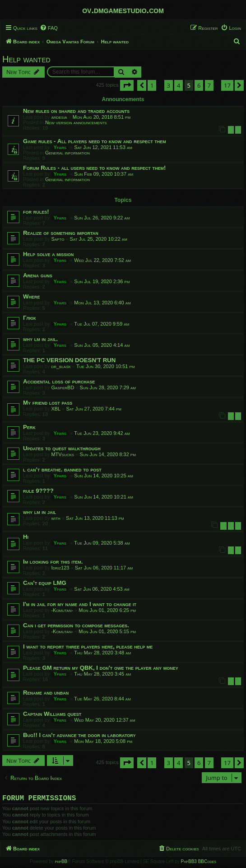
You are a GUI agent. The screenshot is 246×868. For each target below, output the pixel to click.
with (56, 518)
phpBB (61, 863)
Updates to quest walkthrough (62, 448)
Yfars (60, 147)
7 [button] (209, 85)
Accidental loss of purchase (59, 381)
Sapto (58, 239)
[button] (127, 85)
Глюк (30, 318)
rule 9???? (38, 491)
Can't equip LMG (45, 583)
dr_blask (61, 366)
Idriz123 (60, 568)
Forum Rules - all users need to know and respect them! (94, 168)
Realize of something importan (61, 233)
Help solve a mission (48, 254)
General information (67, 153)
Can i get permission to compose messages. (76, 625)
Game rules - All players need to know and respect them (95, 141)
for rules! (36, 212)
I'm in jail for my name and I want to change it (80, 604)
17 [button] (227, 85)
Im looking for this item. (53, 562)
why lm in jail (40, 512)
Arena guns (38, 275)
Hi (26, 537)
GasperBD (63, 387)
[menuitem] (49, 28)
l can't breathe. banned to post (62, 469)
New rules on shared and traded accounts (76, 111)
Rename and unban (46, 693)
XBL (56, 409)
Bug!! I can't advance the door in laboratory (79, 735)
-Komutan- (62, 610)
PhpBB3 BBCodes (199, 863)
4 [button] (179, 85)
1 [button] (152, 85)
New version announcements (76, 122)
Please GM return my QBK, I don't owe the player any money (101, 668)
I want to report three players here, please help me (88, 646)
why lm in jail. (40, 339)
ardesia (59, 117)
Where (31, 296)
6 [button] (199, 85)
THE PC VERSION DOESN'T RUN (69, 360)
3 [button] (169, 85)
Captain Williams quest (52, 714)
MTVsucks (63, 454)
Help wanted (26, 59)
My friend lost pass (48, 403)
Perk (29, 427)
